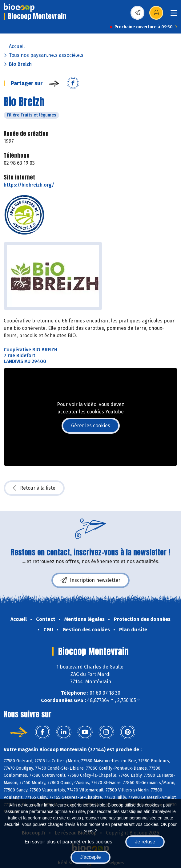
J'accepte (90, 857)
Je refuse (145, 842)
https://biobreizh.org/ (29, 185)
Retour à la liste (34, 488)
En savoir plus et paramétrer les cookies (68, 842)
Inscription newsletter (90, 580)
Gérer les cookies (91, 426)
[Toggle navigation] (174, 15)
